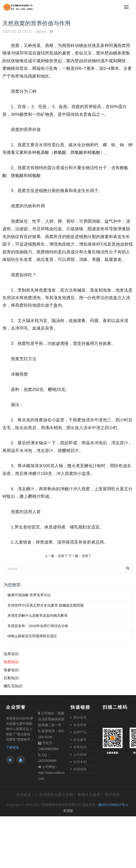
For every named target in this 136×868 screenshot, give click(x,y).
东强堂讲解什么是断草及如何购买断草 (37, 615)
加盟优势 (79, 769)
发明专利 (79, 762)
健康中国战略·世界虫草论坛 (29, 595)
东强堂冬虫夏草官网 (56, 795)
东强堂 (68, 811)
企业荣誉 (16, 707)
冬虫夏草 (79, 740)
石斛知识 (11, 678)
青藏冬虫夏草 (89, 795)
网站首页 (79, 717)
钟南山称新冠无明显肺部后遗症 (32, 636)
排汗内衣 (112, 795)
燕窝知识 (11, 662)
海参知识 (11, 670)
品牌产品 (79, 732)
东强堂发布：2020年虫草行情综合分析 (38, 626)
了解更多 (13, 747)
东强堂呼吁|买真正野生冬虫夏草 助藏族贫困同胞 (46, 605)
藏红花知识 (13, 686)
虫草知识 (11, 654)
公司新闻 (79, 755)
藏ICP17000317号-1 (113, 805)
